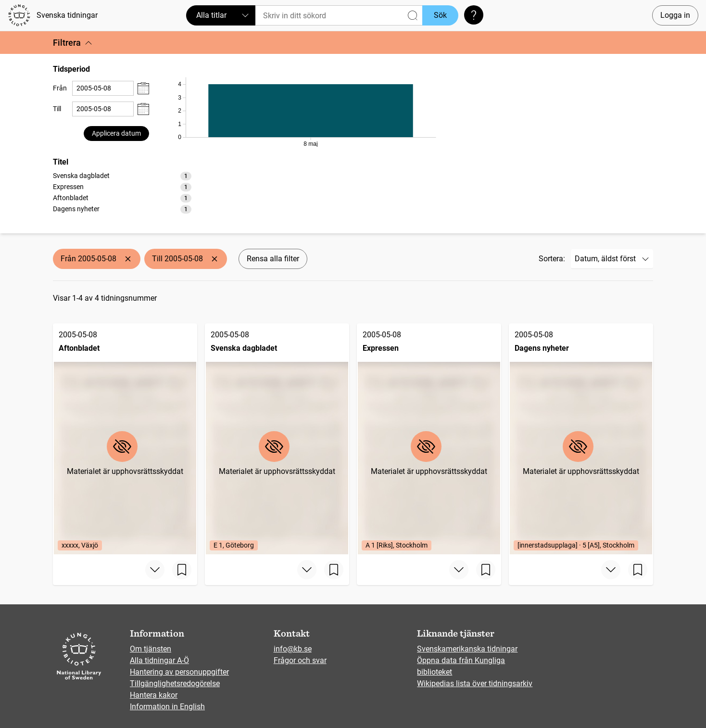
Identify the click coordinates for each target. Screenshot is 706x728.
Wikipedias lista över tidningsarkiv (475, 683)
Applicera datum (116, 133)
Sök (440, 15)
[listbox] (122, 192)
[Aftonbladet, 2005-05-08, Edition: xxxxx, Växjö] (125, 439)
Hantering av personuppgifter (179, 672)
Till (57, 109)
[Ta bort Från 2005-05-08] (128, 259)
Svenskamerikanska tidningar (467, 649)
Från (60, 88)
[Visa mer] (155, 570)
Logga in (675, 15)
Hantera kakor (154, 695)
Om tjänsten (151, 649)
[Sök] (339, 15)
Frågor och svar (300, 660)
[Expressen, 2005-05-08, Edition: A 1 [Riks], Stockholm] (429, 439)
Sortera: (552, 259)
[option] (122, 176)
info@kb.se (293, 649)
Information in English (167, 707)
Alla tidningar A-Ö (159, 660)
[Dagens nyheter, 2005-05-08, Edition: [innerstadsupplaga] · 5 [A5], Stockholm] (581, 439)
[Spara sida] (182, 570)
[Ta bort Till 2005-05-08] (214, 259)
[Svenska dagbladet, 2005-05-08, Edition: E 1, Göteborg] (277, 439)
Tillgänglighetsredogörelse (175, 683)
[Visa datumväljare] (143, 88)
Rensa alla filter (273, 259)
